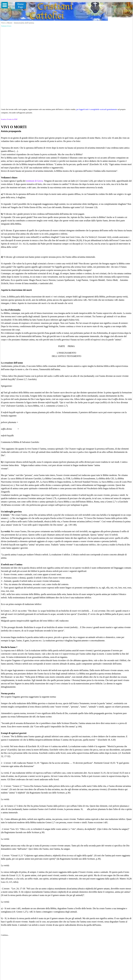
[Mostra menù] (5, 5)
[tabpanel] (66, 530)
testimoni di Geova (34, 181)
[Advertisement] (66, 47)
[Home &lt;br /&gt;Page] (21, 6)
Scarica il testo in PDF (9, 119)
